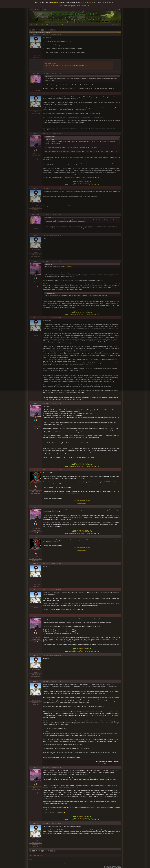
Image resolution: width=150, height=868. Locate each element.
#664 (44, 134)
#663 (44, 94)
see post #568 (66, 206)
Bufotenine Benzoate (82, 503)
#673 (44, 537)
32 (37, 30)
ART (54, 24)
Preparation (59, 27)
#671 (44, 470)
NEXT (52, 30)
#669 (44, 318)
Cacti (55, 27)
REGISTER (117, 10)
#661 (44, 35)
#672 (44, 507)
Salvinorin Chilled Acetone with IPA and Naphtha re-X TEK (82, 185)
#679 (44, 768)
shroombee (36, 73)
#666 (44, 214)
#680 (44, 823)
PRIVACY (37, 10)
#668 (44, 261)
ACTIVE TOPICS (116, 24)
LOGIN (111, 10)
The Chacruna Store (51, 63)
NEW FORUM (56, 2)
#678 (44, 681)
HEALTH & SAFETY (45, 24)
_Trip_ (36, 470)
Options (119, 32)
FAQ (31, 24)
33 (40, 30)
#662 (44, 73)
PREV (33, 30)
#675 (44, 590)
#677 (44, 655)
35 (45, 30)
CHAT (31, 10)
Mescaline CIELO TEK (82, 181)
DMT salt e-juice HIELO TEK (82, 183)
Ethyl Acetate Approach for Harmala (82, 500)
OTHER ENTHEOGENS (47, 27)
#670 (44, 403)
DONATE (44, 10)
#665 (44, 188)
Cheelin (36, 35)
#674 (44, 564)
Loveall (36, 134)
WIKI (36, 24)
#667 (44, 235)
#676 (44, 616)
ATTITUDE (60, 24)
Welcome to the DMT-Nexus (35, 27)
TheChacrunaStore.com (51, 67)
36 (48, 30)
